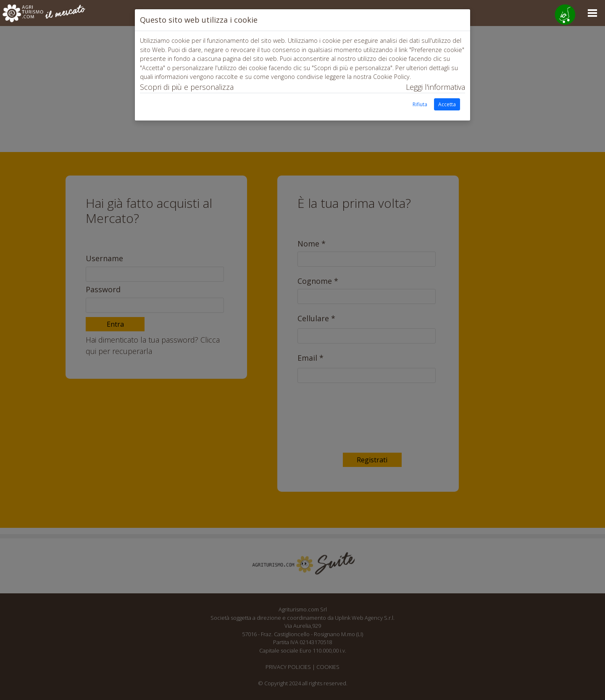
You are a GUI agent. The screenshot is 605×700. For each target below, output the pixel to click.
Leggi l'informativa (435, 87)
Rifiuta (420, 104)
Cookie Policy (391, 77)
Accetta (447, 104)
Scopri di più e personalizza (187, 87)
